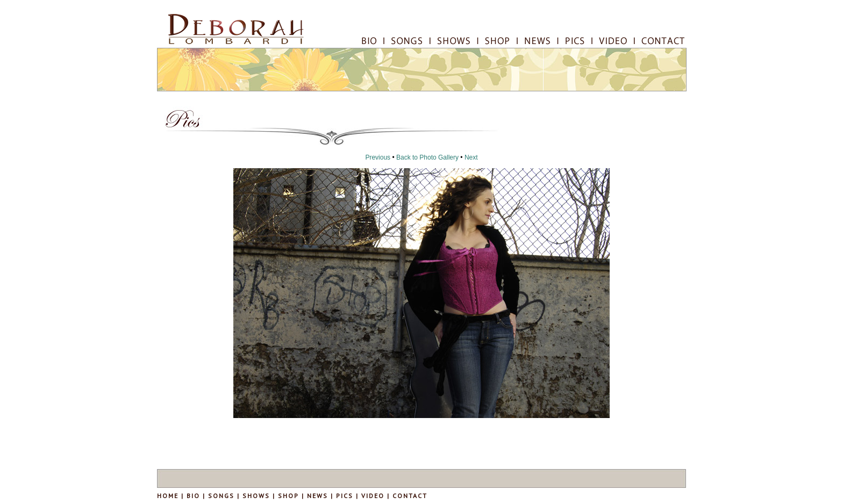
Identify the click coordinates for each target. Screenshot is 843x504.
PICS (345, 496)
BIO (192, 496)
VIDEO (373, 496)
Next (471, 157)
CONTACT (410, 496)
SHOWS (256, 496)
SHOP (288, 496)
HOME (168, 496)
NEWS (317, 496)
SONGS (221, 496)
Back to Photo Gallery (427, 157)
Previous (378, 157)
